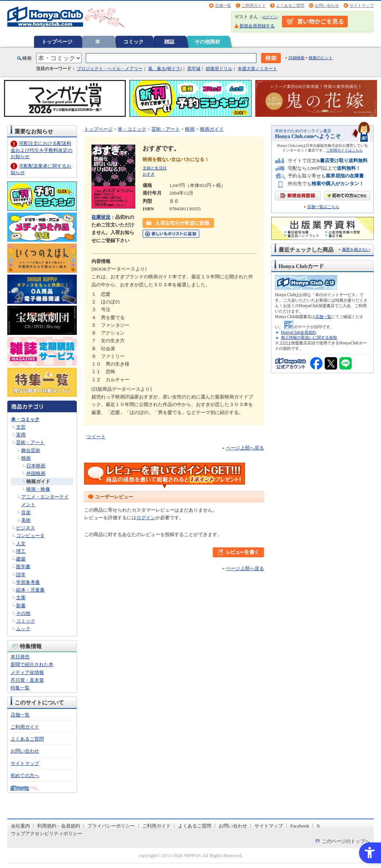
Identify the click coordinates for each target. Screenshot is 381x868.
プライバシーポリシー (111, 826)
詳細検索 (297, 58)
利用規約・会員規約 (59, 826)
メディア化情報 (27, 672)
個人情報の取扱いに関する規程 (309, 337)
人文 (21, 544)
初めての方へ (25, 775)
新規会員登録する (257, 26)
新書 (21, 606)
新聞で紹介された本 (32, 664)
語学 (21, 575)
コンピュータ (30, 536)
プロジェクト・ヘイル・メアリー (110, 69)
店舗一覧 (223, 5)
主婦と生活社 (155, 168)
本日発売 (20, 657)
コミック (133, 42)
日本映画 (36, 466)
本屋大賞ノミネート (257, 69)
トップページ (57, 42)
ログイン (270, 17)
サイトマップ (362, 5)
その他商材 (207, 42)
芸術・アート (30, 442)
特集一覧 (20, 688)
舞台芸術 (31, 450)
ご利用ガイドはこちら (344, 150)
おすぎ (149, 174)
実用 (21, 435)
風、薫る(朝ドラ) (165, 69)
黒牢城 (194, 69)
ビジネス (26, 528)
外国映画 (36, 473)
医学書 (23, 567)
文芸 (21, 427)
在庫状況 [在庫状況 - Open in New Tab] (101, 217)
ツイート (96, 437)
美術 (26, 520)
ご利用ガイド (254, 5)
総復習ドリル (219, 69)
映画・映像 (38, 489)
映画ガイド (38, 481)
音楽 (26, 513)
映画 (26, 458)
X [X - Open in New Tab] (318, 826)
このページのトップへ (346, 841)
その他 (23, 613)
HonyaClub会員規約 (299, 332)
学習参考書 (28, 582)
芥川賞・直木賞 (27, 680)
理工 (21, 551)
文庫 (21, 598)
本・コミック (25, 419)
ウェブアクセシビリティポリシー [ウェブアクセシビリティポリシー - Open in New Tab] (47, 833)
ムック (23, 629)
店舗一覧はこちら (323, 207)
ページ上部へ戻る (245, 448)
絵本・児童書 (30, 590)
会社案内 (20, 826)
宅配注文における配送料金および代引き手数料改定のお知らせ (42, 150)
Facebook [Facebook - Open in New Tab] (300, 826)
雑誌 (169, 42)
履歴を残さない (356, 249)
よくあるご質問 (290, 5)
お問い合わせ (327, 5)
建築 (21, 559)
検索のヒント (321, 58)
